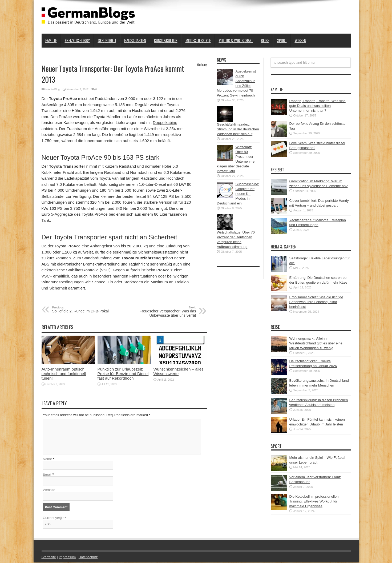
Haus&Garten (135, 40)
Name (48, 459)
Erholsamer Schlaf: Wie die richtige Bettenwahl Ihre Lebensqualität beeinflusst (316, 302)
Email (47, 475)
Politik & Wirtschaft (236, 40)
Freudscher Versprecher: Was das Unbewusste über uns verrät (163, 312)
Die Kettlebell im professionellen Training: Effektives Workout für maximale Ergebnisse (314, 501)
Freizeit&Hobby (77, 40)
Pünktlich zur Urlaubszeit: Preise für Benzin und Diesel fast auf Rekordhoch (123, 374)
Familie (51, 40)
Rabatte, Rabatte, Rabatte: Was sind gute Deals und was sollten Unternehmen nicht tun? (318, 106)
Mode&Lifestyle (198, 40)
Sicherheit (58, 288)
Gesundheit (107, 40)
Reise (265, 40)
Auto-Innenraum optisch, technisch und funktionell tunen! (64, 374)
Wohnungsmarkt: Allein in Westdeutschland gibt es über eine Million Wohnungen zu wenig (316, 343)
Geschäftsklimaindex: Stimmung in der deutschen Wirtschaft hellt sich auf (238, 129)
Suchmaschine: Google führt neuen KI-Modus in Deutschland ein (238, 194)
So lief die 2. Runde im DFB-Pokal (85, 309)
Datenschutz (88, 558)
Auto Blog (54, 89)
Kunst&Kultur (166, 40)
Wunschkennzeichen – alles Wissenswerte (179, 371)
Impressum (67, 558)
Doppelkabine (165, 122)
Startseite (49, 558)
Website (49, 490)
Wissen (300, 40)
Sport (282, 40)
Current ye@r (54, 518)
